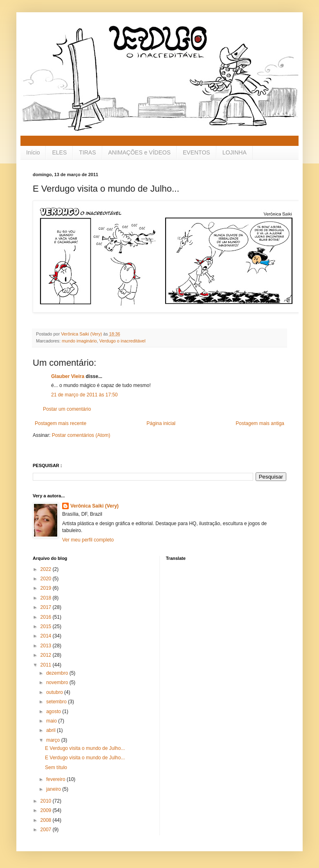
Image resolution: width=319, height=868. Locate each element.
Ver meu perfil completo (88, 540)
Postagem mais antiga (260, 423)
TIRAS (87, 152)
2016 (47, 617)
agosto (54, 711)
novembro (58, 682)
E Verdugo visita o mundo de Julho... (85, 748)
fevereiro (56, 779)
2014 (47, 636)
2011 (47, 665)
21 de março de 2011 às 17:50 (84, 395)
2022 (47, 569)
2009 (47, 810)
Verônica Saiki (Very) (94, 506)
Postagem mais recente (61, 423)
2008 (47, 820)
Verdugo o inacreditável (122, 341)
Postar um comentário (67, 409)
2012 (47, 655)
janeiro (54, 789)
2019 (47, 588)
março (54, 740)
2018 (47, 598)
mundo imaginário (79, 341)
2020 (47, 579)
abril (52, 730)
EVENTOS (197, 152)
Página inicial (161, 423)
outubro (55, 692)
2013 (47, 646)
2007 (47, 830)
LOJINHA (235, 152)
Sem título (56, 767)
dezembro (58, 673)
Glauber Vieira (68, 376)
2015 (47, 626)
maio (52, 721)
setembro (57, 702)
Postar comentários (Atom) (81, 435)
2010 (47, 801)
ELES (59, 152)
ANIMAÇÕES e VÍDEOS (139, 152)
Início (33, 152)
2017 (47, 607)
